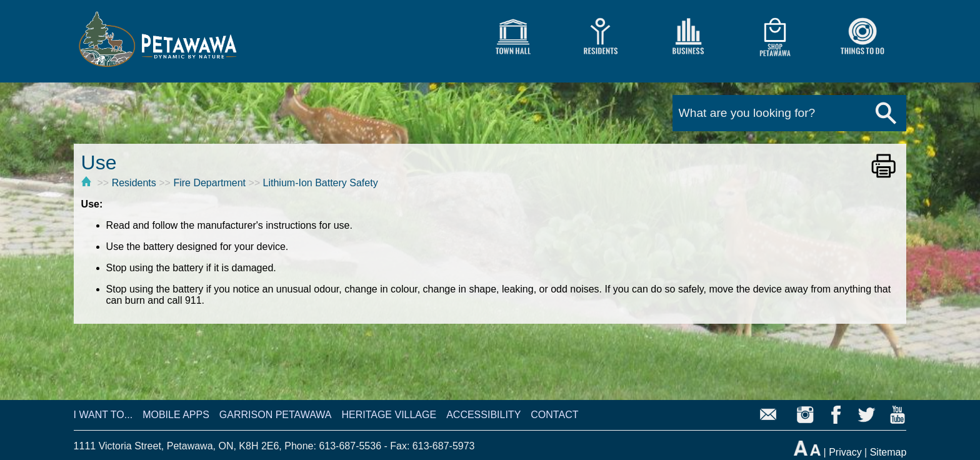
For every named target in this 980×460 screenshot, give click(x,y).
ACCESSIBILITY (483, 415)
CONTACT (554, 415)
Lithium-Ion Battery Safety (321, 183)
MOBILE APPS (176, 415)
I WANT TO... (103, 415)
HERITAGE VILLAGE (389, 415)
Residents (134, 183)
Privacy (845, 452)
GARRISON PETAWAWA (276, 415)
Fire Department (209, 183)
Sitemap (888, 452)
